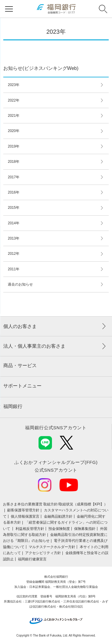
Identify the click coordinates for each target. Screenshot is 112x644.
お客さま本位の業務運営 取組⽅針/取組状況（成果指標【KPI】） (55, 504)
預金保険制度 (59, 529)
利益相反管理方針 (30, 529)
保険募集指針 (85, 529)
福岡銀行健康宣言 (32, 559)
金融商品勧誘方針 (58, 516)
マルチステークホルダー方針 (52, 547)
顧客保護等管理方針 (23, 510)
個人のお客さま (20, 326)
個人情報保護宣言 (25, 516)
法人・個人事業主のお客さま (34, 346)
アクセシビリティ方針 (43, 553)
